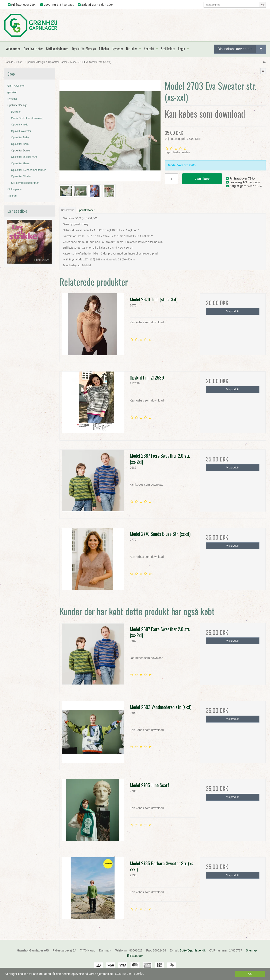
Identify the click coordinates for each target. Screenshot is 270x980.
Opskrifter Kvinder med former (28, 170)
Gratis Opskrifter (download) (27, 118)
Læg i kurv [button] (202, 179)
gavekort (12, 92)
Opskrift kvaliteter (21, 131)
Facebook (135, 956)
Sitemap (251, 950)
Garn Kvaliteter (16, 86)
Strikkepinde (14, 189)
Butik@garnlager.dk (193, 950)
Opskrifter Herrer (21, 163)
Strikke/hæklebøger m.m (25, 183)
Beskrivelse (68, 210)
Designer (16, 112)
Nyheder (12, 99)
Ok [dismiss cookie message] (250, 974)
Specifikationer (86, 210)
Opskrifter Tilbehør (22, 176)
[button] (263, 71)
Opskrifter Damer (21, 151)
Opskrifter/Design (17, 105)
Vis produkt (233, 311)
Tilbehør (12, 196)
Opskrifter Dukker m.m (24, 157)
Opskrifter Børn (20, 144)
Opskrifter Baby (20, 137)
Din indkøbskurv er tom (242, 49)
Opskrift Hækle (20, 125)
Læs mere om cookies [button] (130, 974)
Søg (262, 4)
